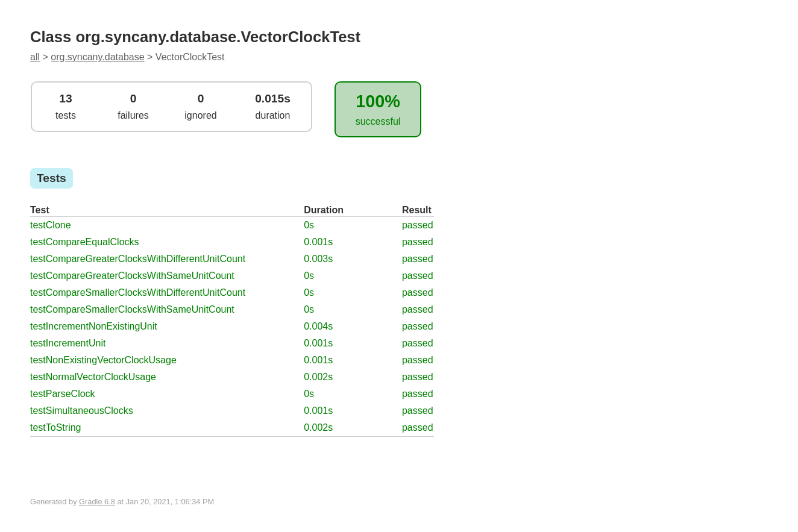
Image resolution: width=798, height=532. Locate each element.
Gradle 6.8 (97, 502)
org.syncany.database (97, 57)
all (35, 57)
